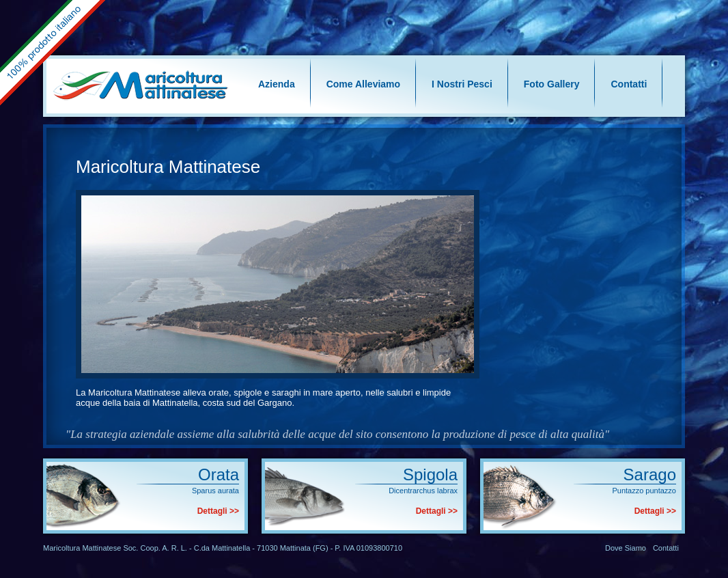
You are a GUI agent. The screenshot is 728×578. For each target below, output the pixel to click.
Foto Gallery (552, 84)
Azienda (277, 84)
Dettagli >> (218, 511)
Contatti (629, 84)
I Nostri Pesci (462, 84)
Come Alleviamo (363, 84)
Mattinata (295, 548)
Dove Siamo (626, 548)
